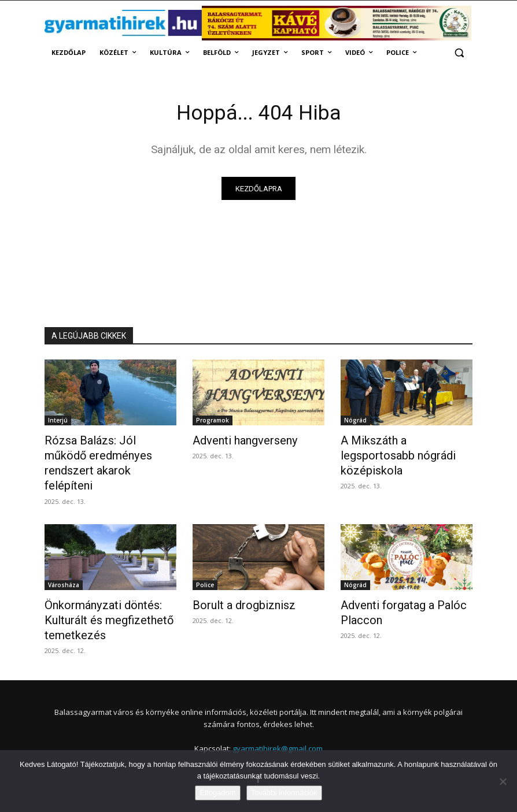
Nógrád (355, 422)
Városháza (64, 565)
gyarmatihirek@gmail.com (278, 721)
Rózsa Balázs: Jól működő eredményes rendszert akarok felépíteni (109, 454)
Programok (213, 422)
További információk (284, 793)
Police (205, 565)
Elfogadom (217, 793)
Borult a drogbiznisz (236, 584)
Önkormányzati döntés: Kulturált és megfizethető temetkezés (100, 596)
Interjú (58, 422)
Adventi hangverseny (238, 442)
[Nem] (503, 781)
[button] (459, 53)
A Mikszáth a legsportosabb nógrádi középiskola (401, 448)
